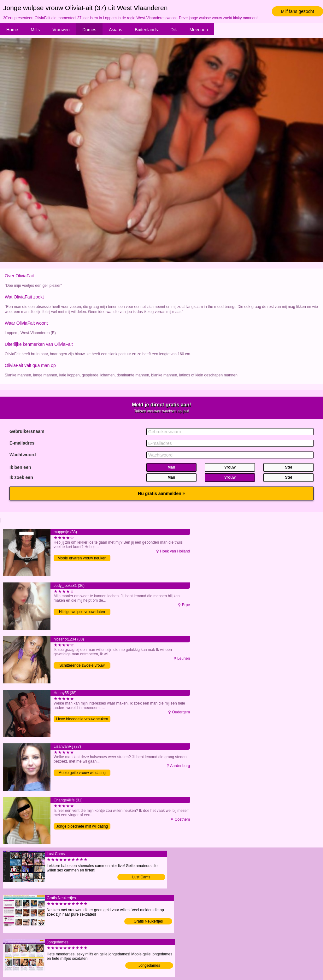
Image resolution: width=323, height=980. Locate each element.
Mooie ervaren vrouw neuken (82, 558)
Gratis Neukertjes (148, 921)
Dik (173, 30)
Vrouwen (61, 30)
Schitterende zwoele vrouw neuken (82, 666)
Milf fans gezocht (297, 11)
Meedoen (199, 30)
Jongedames (149, 965)
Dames (89, 30)
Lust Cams (141, 877)
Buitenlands (146, 30)
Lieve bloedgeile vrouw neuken (82, 719)
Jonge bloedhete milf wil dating (82, 826)
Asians (115, 30)
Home (12, 30)
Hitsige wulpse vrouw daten (82, 612)
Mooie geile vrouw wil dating (82, 773)
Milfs (35, 30)
